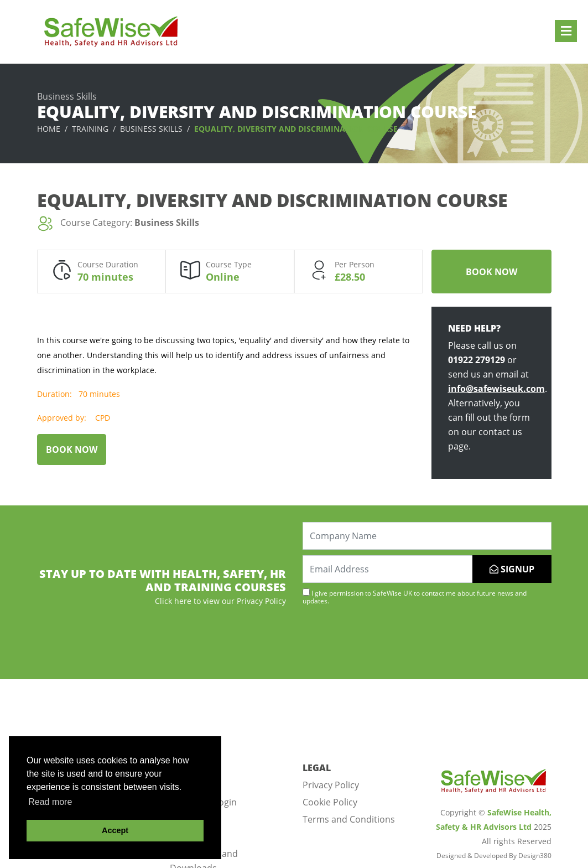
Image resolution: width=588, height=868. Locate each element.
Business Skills (151, 129)
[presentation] (387, 641)
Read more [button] (50, 802)
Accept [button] (115, 830)
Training (90, 129)
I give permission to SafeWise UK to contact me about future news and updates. (415, 597)
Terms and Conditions (349, 819)
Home (49, 129)
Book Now (491, 272)
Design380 (535, 856)
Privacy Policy (331, 785)
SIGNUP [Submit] (512, 569)
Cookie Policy (330, 802)
